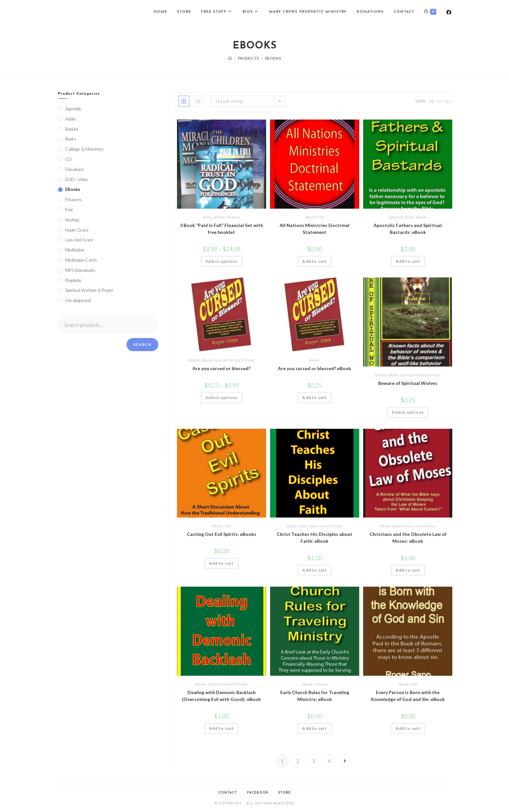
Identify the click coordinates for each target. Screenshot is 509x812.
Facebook (258, 793)
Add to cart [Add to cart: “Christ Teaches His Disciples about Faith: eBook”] (314, 570)
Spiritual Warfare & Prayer (234, 360)
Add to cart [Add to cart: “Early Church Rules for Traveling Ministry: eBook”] (314, 728)
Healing (72, 220)
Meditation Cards (81, 260)
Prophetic (74, 280)
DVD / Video (77, 179)
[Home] (230, 58)
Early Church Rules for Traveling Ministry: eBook (315, 696)
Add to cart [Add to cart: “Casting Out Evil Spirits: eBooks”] (221, 563)
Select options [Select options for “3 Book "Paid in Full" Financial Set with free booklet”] (222, 261)
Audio (70, 119)
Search (142, 344)
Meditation (75, 250)
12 (431, 101)
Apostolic (396, 217)
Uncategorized (78, 300)
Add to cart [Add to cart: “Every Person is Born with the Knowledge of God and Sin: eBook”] (408, 728)
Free (321, 217)
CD (69, 159)
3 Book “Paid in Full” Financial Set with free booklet (222, 229)
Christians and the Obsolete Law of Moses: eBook (408, 538)
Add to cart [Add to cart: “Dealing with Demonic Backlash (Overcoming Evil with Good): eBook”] (221, 728)
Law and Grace (331, 526)
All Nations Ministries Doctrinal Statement (314, 229)
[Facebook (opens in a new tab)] (449, 12)
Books (208, 217)
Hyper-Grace (309, 526)
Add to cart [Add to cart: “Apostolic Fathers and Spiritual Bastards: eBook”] (408, 261)
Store (284, 793)
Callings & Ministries (84, 149)
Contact (228, 793)
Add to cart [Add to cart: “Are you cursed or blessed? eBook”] (314, 397)
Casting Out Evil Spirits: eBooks (222, 534)
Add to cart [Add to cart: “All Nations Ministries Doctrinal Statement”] (314, 261)
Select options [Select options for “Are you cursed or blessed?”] (222, 397)
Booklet (194, 360)
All (448, 101)
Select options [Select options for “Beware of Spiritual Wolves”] (408, 412)
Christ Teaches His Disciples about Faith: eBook (314, 538)
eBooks (219, 217)
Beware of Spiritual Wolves (408, 383)
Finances (233, 217)
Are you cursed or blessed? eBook (314, 368)
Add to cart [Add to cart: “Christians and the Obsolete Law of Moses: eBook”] (408, 570)
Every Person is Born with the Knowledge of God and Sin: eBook (408, 696)
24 (439, 101)
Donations (75, 169)
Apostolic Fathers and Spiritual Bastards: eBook (408, 229)
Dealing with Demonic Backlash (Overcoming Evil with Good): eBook (221, 696)
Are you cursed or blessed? (221, 368)
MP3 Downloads (80, 270)
